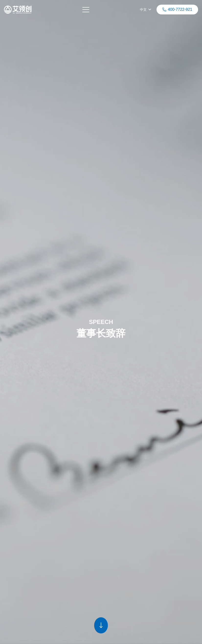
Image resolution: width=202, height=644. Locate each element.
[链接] (19, 10)
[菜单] (87, 10)
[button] (146, 10)
